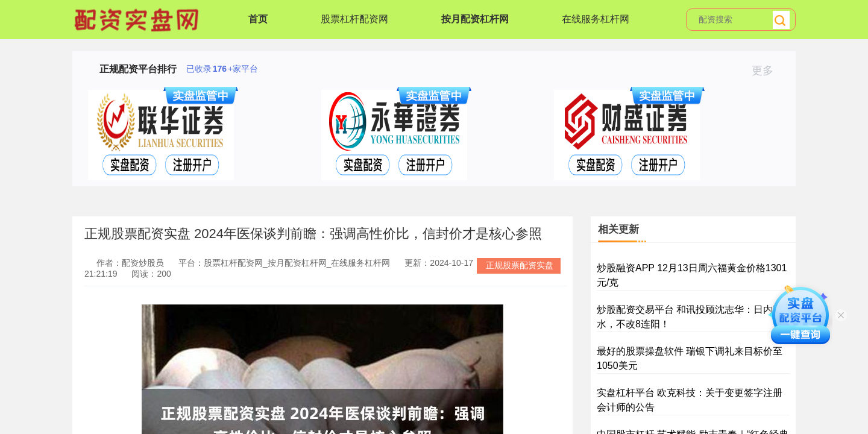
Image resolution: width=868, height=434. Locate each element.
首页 (258, 19)
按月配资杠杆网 (475, 19)
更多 (768, 71)
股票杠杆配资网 (354, 19)
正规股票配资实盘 (520, 265)
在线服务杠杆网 (596, 19)
